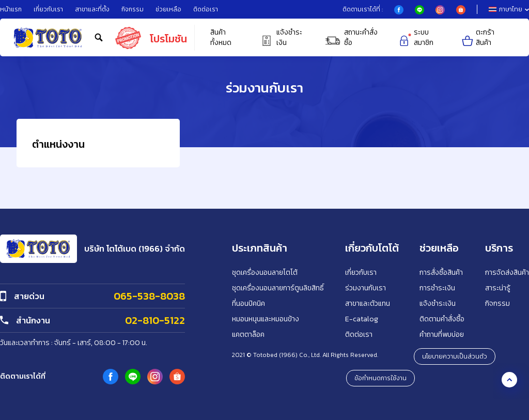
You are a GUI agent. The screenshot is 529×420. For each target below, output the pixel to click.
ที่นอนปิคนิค (248, 304)
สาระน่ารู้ (498, 288)
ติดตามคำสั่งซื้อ (442, 319)
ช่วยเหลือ (168, 9)
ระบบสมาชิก (415, 38)
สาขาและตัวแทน (368, 304)
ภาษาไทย (509, 9)
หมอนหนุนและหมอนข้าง (266, 319)
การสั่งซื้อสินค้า (441, 273)
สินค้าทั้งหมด (221, 38)
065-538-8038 (149, 296)
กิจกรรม (133, 9)
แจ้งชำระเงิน (281, 38)
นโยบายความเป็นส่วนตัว (455, 356)
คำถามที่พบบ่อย (442, 335)
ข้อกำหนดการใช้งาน (380, 378)
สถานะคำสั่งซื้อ (351, 38)
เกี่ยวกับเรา (48, 9)
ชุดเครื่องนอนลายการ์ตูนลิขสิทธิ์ (278, 288)
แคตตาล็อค (248, 335)
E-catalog (362, 319)
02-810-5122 (155, 320)
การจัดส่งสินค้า (507, 273)
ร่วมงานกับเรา (365, 288)
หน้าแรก (11, 9)
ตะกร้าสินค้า (477, 38)
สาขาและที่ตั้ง (92, 9)
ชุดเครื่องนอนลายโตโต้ (265, 273)
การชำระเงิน (437, 288)
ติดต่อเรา (206, 9)
